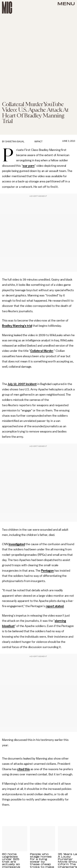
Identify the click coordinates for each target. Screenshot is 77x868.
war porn (28, 166)
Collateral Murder (42, 351)
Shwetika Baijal (15, 142)
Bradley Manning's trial (17, 326)
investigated (17, 544)
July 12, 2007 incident (22, 384)
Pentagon (47, 571)
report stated (55, 606)
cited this (23, 769)
